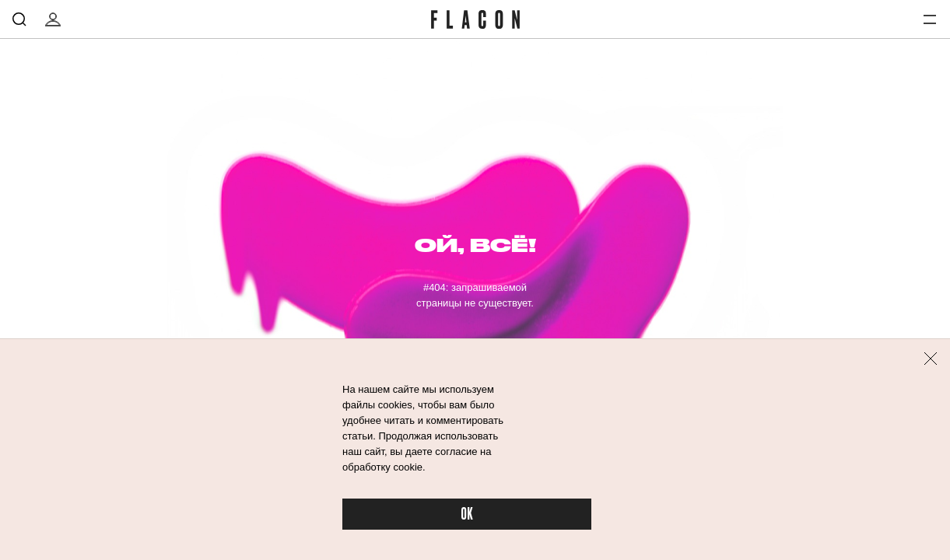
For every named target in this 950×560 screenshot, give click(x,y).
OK (467, 514)
